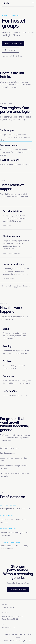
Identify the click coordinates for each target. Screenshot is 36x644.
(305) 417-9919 (8, 607)
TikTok (29, 634)
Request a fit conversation (13, 43)
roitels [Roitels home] (5, 3)
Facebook (14, 634)
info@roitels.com (9, 627)
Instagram (23, 634)
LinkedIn (7, 634)
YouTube (18, 638)
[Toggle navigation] (33, 3)
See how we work (11, 50)
